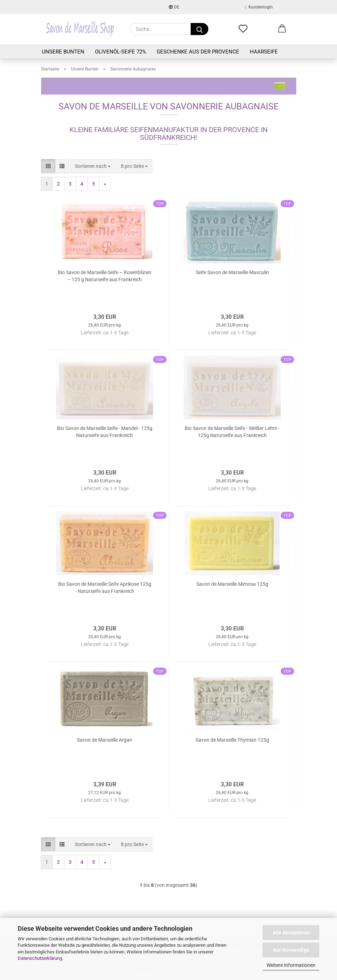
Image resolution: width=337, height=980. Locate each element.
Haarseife (264, 52)
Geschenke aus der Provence (198, 52)
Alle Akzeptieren (291, 933)
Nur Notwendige (291, 950)
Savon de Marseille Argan (105, 740)
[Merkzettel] (243, 29)
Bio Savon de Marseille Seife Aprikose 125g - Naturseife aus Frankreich (105, 588)
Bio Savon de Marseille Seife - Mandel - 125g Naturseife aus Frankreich (105, 432)
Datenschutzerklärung (40, 958)
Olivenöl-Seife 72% (120, 52)
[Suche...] (200, 29)
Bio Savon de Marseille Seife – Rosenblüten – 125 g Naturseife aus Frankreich (105, 276)
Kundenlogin (259, 7)
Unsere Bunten (63, 52)
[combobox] (93, 166)
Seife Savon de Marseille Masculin (232, 272)
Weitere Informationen (291, 965)
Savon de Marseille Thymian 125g (232, 740)
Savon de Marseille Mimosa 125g (232, 584)
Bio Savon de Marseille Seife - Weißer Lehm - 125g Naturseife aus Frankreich (232, 432)
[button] (282, 29)
